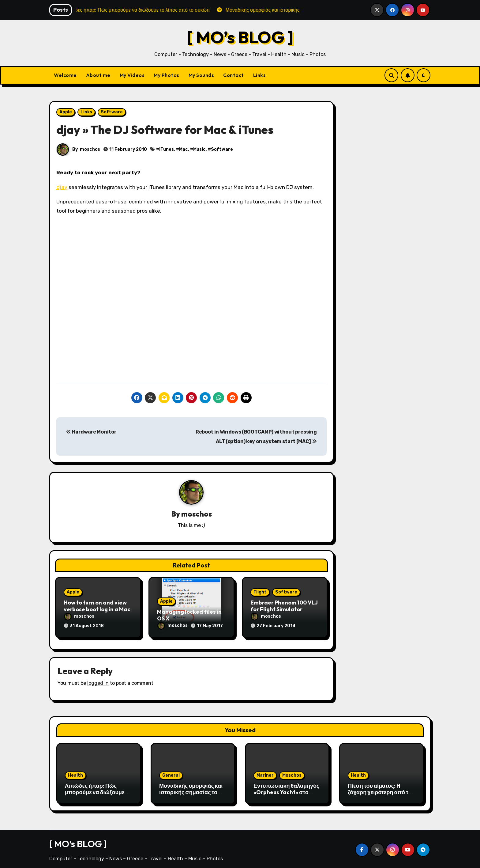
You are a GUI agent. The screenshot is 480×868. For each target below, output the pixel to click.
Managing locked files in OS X (189, 615)
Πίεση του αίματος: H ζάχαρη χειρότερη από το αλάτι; (380, 789)
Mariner (265, 772)
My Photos (167, 75)
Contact (234, 75)
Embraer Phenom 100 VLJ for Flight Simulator (284, 606)
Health (75, 772)
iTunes (167, 149)
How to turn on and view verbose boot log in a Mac (97, 606)
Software (112, 112)
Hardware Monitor (91, 432)
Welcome (65, 75)
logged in (98, 680)
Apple (66, 112)
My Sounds (201, 75)
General (171, 772)
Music (199, 149)
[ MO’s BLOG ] (240, 37)
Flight (260, 592)
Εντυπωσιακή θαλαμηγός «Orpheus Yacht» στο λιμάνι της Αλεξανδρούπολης (286, 793)
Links (260, 75)
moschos (90, 149)
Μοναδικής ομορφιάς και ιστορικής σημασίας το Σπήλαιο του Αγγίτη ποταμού (191, 793)
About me (98, 75)
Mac (184, 149)
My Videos (132, 75)
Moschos (292, 772)
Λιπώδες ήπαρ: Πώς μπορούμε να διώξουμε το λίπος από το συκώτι (98, 789)
